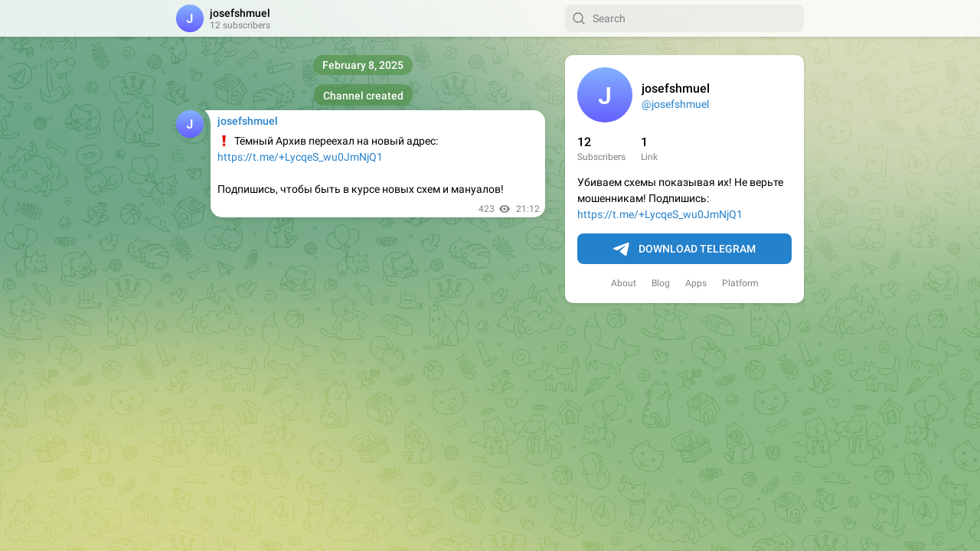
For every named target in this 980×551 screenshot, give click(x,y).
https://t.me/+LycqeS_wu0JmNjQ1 (660, 214)
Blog (661, 283)
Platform (740, 283)
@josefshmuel (675, 104)
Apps (696, 283)
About (624, 283)
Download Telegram (684, 249)
